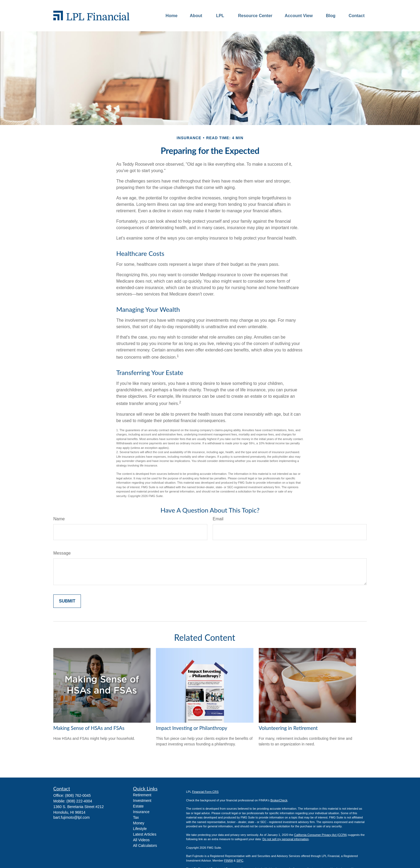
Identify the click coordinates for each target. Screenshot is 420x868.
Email (218, 519)
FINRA (228, 861)
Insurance (141, 812)
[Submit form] (67, 601)
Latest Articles (145, 834)
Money (139, 823)
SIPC (240, 861)
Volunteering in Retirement (288, 728)
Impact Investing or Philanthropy (192, 728)
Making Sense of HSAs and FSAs (89, 728)
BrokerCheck (279, 800)
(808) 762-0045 (78, 795)
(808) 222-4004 (79, 801)
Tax (136, 817)
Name (59, 519)
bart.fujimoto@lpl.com (72, 817)
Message (62, 553)
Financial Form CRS (205, 792)
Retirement (142, 795)
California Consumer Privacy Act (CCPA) (321, 835)
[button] (171, 16)
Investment (142, 801)
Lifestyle (140, 829)
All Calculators (145, 846)
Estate (138, 806)
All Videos (141, 840)
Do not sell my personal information (286, 839)
